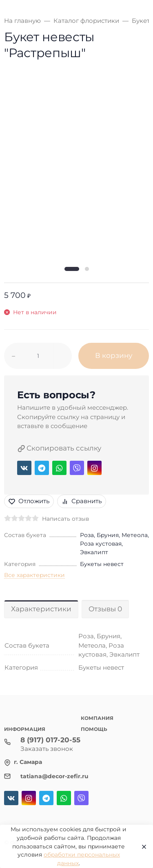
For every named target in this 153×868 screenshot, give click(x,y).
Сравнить (82, 501)
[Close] (142, 846)
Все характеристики (34, 575)
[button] (72, 269)
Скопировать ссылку (59, 448)
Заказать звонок (47, 749)
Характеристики (41, 609)
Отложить (29, 501)
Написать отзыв (65, 519)
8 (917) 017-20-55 (50, 740)
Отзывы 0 (105, 609)
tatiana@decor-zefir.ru (54, 776)
